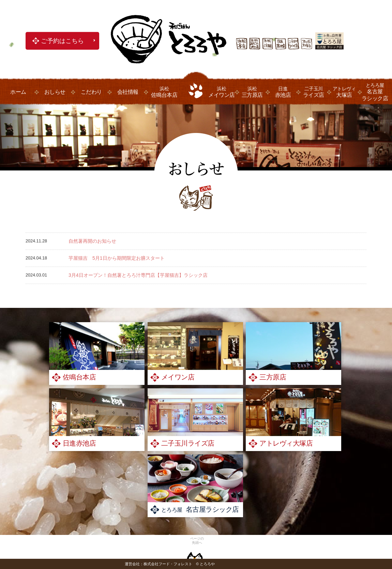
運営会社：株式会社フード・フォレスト (159, 564)
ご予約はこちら (62, 41)
